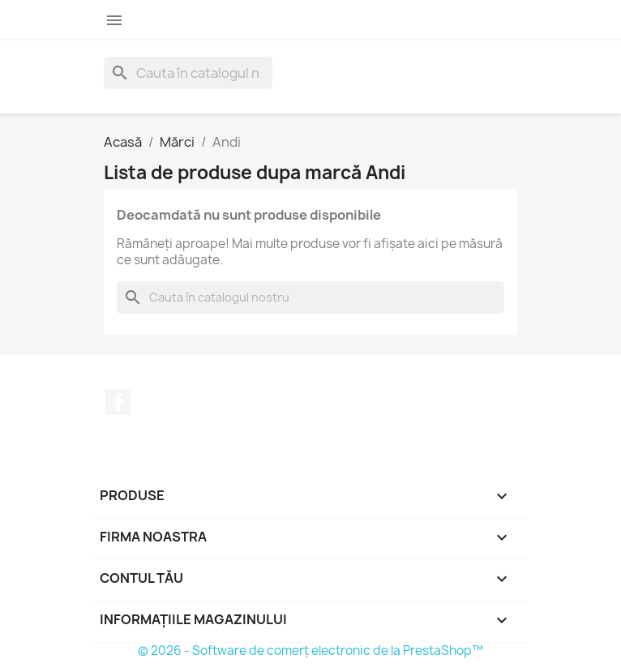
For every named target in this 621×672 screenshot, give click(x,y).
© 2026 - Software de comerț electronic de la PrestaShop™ (310, 651)
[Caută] (188, 73)
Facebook (118, 402)
